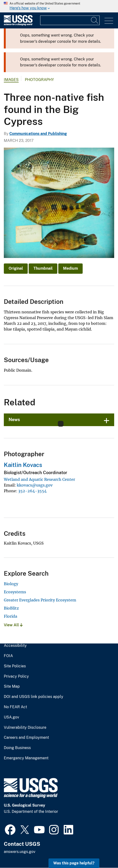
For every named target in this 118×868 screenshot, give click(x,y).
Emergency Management (26, 758)
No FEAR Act (15, 707)
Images (11, 80)
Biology (11, 584)
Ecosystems (15, 592)
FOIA (8, 656)
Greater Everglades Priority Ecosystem (40, 600)
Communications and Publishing (38, 134)
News (14, 420)
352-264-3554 (32, 491)
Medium (70, 268)
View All (13, 625)
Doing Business (17, 748)
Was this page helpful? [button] (74, 863)
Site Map (12, 686)
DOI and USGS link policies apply (34, 697)
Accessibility (15, 646)
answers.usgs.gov (20, 852)
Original (16, 268)
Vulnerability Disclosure (25, 728)
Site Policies (15, 666)
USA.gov (11, 717)
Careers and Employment (26, 738)
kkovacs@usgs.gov (35, 485)
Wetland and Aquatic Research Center (39, 479)
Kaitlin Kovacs (23, 465)
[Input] (70, 20)
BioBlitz (11, 608)
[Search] (95, 20)
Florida (11, 616)
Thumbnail (43, 268)
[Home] (18, 24)
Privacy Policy (16, 676)
